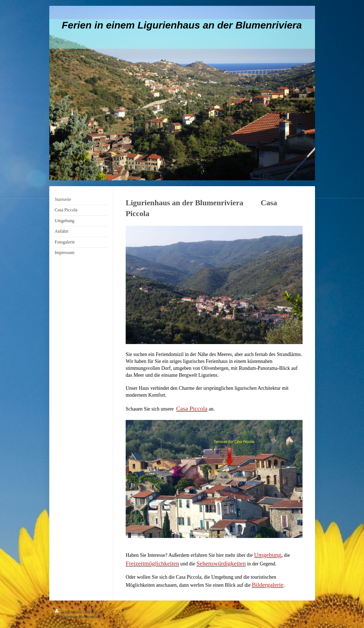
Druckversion (69, 612)
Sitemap (91, 612)
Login (305, 612)
